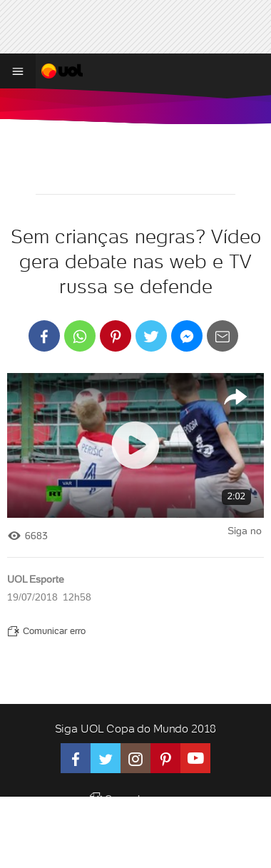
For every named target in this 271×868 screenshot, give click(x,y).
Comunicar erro (46, 631)
